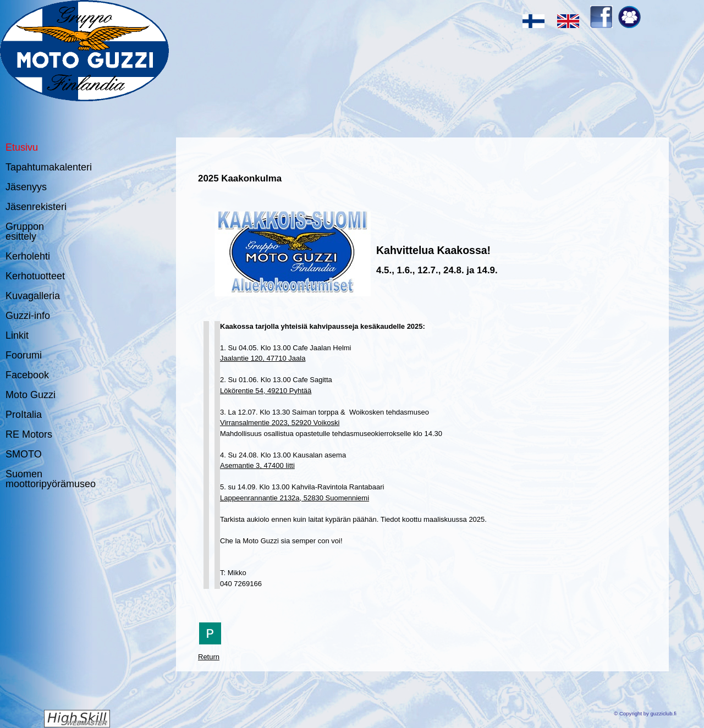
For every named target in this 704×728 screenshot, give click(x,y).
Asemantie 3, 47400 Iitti (257, 465)
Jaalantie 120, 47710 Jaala (263, 358)
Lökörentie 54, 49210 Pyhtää (266, 391)
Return (209, 657)
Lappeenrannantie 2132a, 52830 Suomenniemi (295, 498)
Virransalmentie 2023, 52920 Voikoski (280, 423)
